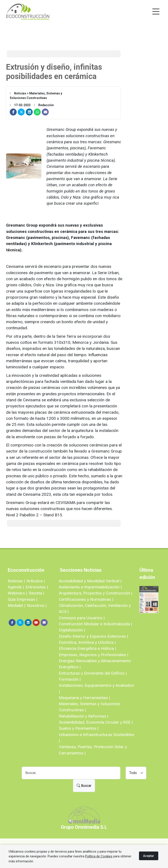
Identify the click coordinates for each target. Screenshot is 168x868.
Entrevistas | (37, 587)
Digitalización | (72, 630)
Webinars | (17, 593)
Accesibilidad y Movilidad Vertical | (90, 581)
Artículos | (36, 581)
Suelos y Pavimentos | (79, 728)
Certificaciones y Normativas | (86, 599)
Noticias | (16, 581)
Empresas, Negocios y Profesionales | (94, 655)
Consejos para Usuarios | (82, 618)
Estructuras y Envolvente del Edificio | (93, 673)
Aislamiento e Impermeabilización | (90, 587)
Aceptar (149, 856)
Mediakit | (17, 605)
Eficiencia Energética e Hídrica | (87, 648)
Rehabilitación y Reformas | (84, 716)
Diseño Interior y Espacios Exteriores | (93, 636)
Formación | (70, 679)
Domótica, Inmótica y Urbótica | (87, 642)
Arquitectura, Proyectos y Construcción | (95, 593)
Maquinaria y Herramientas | (84, 698)
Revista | (36, 593)
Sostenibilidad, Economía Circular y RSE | (96, 722)
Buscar (84, 786)
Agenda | (16, 587)
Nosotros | (37, 605)
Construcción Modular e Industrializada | (95, 624)
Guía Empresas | (23, 599)
